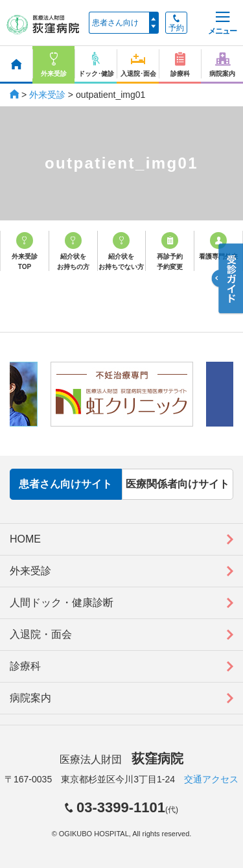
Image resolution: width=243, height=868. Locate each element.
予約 (176, 23)
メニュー (222, 24)
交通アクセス (211, 779)
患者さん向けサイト (65, 484)
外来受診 (47, 95)
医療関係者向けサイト (178, 484)
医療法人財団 (121, 759)
